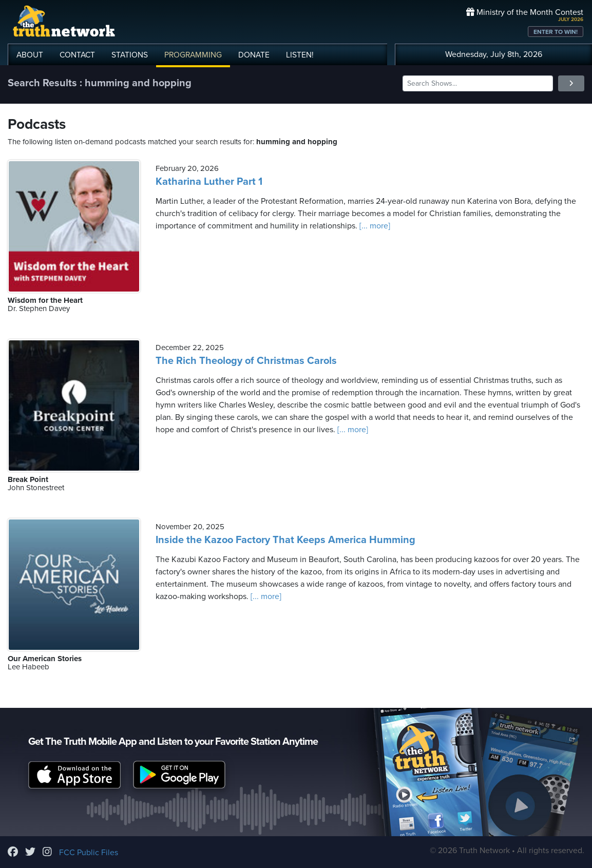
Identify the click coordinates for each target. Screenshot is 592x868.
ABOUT (30, 55)
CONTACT (77, 55)
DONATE (254, 55)
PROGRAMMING (193, 55)
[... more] (374, 226)
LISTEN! (300, 55)
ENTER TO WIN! (556, 32)
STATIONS (130, 55)
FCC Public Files (89, 853)
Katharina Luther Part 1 (209, 182)
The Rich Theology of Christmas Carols (246, 361)
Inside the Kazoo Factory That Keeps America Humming (285, 540)
